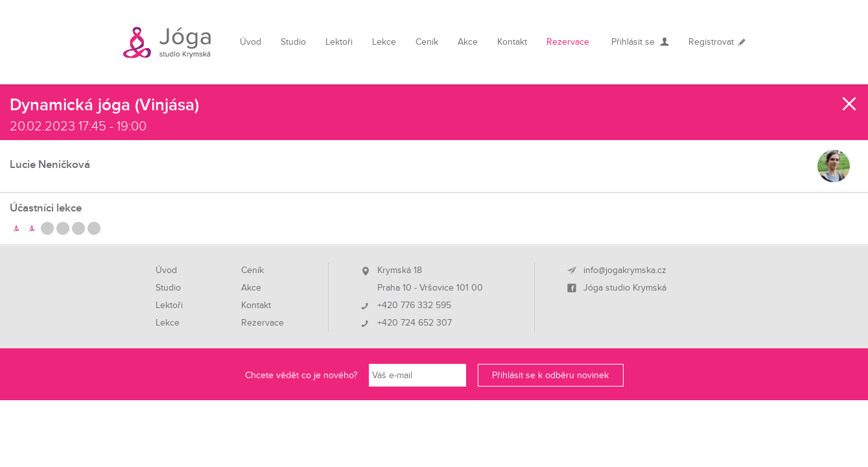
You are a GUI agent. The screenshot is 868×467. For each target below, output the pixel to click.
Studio (293, 42)
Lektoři (339, 42)
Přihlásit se (633, 42)
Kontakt (512, 42)
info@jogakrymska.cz (625, 270)
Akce (468, 42)
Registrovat (711, 42)
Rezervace (568, 42)
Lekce (384, 42)
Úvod (251, 42)
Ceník (427, 42)
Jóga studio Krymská (625, 288)
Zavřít (850, 104)
